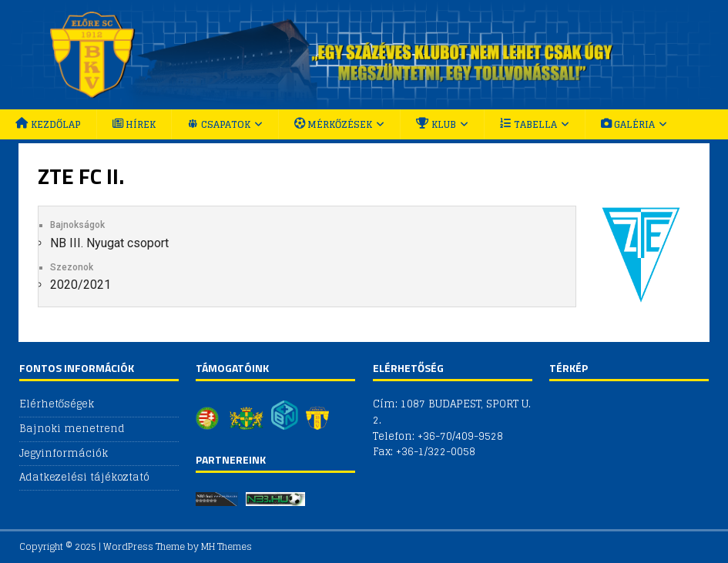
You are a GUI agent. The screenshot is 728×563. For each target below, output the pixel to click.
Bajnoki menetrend (72, 429)
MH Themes (226, 546)
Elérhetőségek (57, 405)
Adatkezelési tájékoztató (84, 477)
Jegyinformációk (64, 453)
